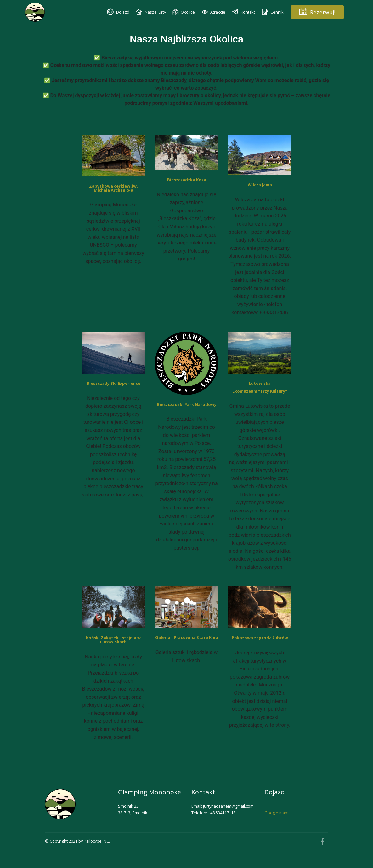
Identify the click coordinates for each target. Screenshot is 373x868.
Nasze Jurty (151, 12)
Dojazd (118, 12)
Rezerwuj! (317, 12)
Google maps (277, 813)
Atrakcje (213, 12)
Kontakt (243, 12)
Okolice (184, 12)
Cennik (273, 12)
